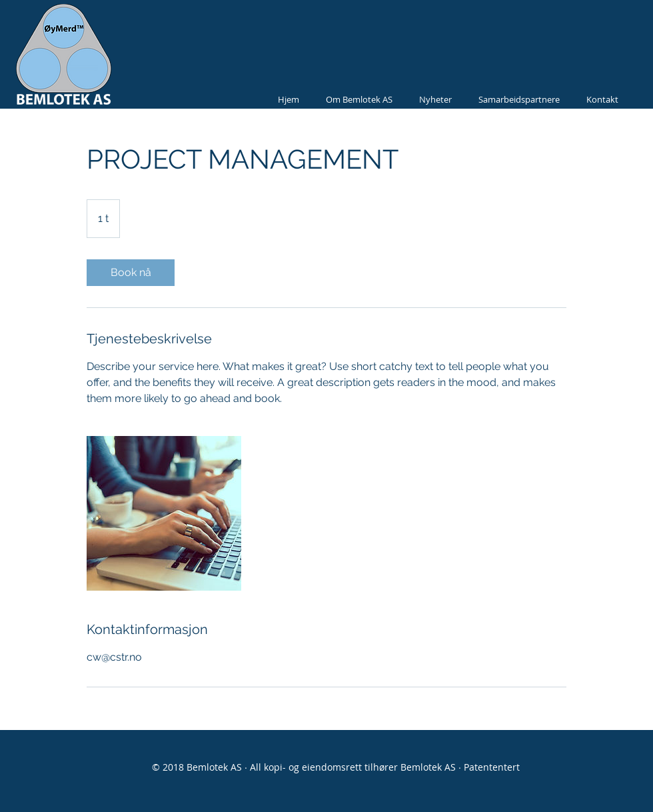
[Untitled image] (164, 513)
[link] (131, 273)
